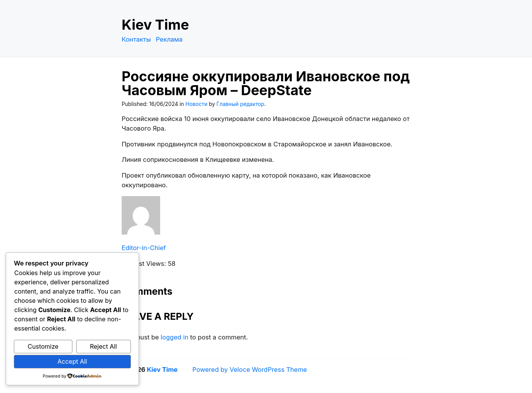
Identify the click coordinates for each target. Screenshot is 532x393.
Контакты (136, 39)
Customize (43, 346)
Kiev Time (155, 25)
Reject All (103, 346)
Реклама (169, 39)
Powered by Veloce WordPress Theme (250, 369)
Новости (197, 104)
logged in (174, 337)
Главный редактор (240, 104)
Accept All (72, 361)
